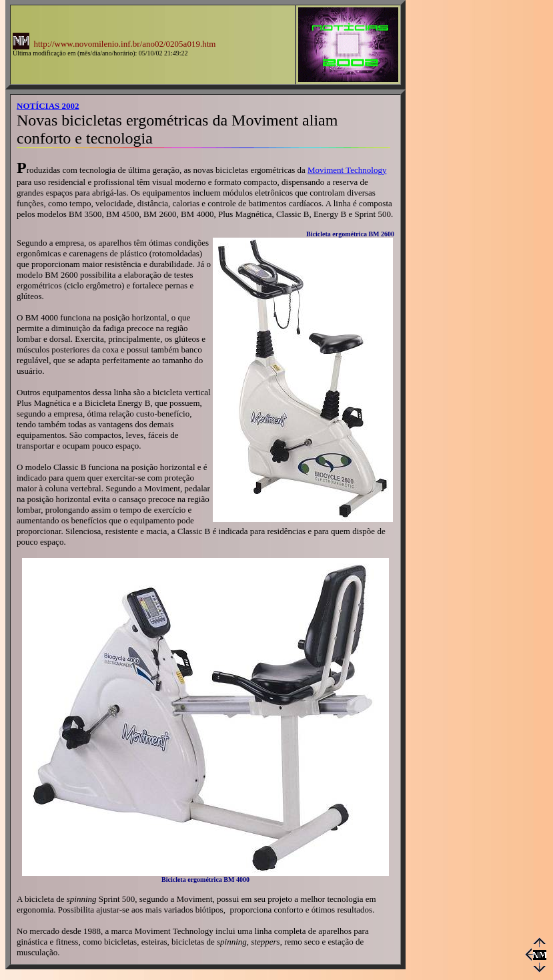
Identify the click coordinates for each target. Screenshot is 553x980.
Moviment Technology (347, 170)
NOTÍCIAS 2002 (48, 106)
